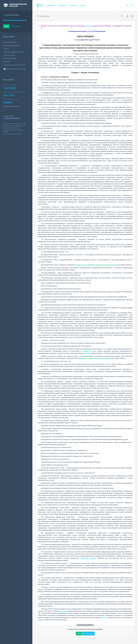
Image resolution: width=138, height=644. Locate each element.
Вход (6, 26)
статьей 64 (88, 353)
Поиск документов (10, 42)
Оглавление (50, 5)
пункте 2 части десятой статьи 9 (106, 265)
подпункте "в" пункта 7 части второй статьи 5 (94, 358)
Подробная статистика (11, 106)
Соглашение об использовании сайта (15, 124)
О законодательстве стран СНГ (14, 65)
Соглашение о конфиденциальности (15, 126)
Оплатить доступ (9, 55)
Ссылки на (73, 5)
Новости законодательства (14, 69)
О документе (62, 5)
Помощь (6, 49)
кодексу (104, 618)
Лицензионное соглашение (12, 128)
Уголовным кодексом (89, 558)
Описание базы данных (12, 45)
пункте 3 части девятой (84, 265)
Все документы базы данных (12, 134)
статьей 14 (87, 351)
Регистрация (16, 26)
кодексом (64, 611)
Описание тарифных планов (13, 52)
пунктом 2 (89, 26)
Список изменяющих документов (85, 54)
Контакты (7, 62)
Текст (40, 5)
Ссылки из (83, 5)
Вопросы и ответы (10, 58)
